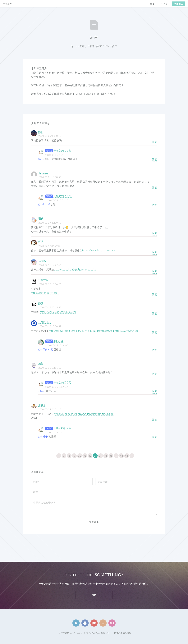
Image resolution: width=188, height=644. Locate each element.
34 (100, 456)
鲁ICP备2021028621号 (98, 633)
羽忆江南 (59, 341)
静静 (41, 303)
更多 (166, 4)
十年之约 (7, 3)
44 (121, 456)
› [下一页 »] (132, 456)
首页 (152, 4)
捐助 (94, 595)
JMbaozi (43, 173)
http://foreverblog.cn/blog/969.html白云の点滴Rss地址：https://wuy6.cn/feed (94, 331)
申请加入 (179, 4)
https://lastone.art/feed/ (45, 293)
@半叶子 (43, 437)
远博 (41, 242)
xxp (40, 132)
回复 (155, 142)
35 (106, 456)
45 (127, 456)
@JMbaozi (44, 204)
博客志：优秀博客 (123, 633)
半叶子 (42, 405)
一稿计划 (43, 280)
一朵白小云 (45, 322)
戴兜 (41, 363)
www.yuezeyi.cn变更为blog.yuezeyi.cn (76, 270)
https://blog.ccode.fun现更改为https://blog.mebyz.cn (84, 414)
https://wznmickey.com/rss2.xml (58, 312)
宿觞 (41, 218)
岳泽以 (42, 261)
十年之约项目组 (63, 151)
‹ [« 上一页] (59, 456)
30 (80, 456)
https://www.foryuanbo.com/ (99, 250)
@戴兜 (42, 391)
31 (85, 456)
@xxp (41, 159)
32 (90, 456)
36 (111, 456)
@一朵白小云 (45, 349)
